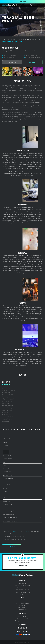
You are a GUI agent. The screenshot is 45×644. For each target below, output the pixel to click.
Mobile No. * (5, 449)
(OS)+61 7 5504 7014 (23, 619)
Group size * (5, 495)
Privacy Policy (23, 610)
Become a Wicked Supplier (22, 586)
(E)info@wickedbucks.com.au (23, 621)
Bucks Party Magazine (23, 590)
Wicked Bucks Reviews (23, 603)
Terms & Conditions (23, 608)
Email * (5, 462)
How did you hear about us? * (9, 515)
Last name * (5, 443)
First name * (6, 436)
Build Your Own (23, 566)
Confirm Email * (6, 469)
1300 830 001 (23, 2)
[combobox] (6, 452)
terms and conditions (15, 531)
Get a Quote (12, 62)
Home (4, 40)
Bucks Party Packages (13, 40)
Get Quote (12, 546)
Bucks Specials (23, 583)
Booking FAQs (22, 605)
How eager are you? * (7, 508)
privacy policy (27, 531)
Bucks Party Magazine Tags (23, 592)
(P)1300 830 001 (23, 616)
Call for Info (33, 62)
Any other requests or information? (10, 521)
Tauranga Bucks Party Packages (30, 40)
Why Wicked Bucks (22, 588)
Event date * (5, 482)
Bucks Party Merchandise (22, 601)
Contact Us (23, 594)
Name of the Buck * (7, 456)
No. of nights (6, 488)
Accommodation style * (8, 475)
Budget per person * (7, 502)
